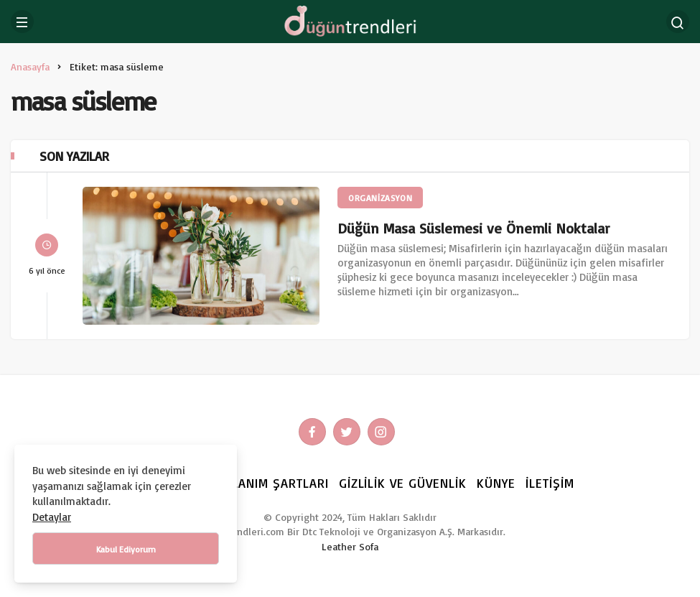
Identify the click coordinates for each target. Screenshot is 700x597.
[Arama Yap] (678, 22)
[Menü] (22, 22)
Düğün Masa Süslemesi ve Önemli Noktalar (474, 228)
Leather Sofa (350, 546)
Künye (496, 483)
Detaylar (52, 517)
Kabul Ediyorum (126, 549)
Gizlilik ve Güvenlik (403, 483)
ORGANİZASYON (380, 198)
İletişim (550, 483)
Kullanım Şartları (269, 483)
